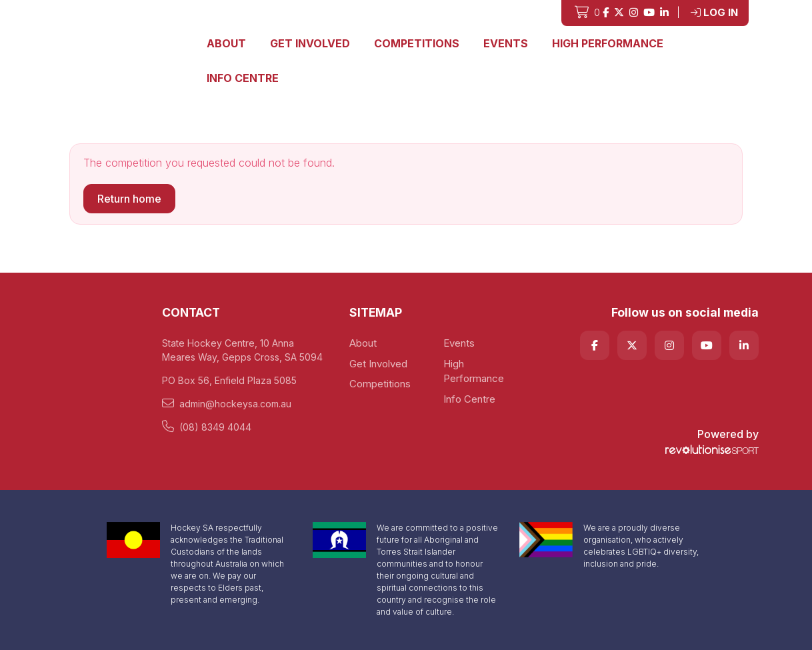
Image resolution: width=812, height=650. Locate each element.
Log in (714, 12)
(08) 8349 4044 (207, 427)
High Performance (608, 43)
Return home (129, 199)
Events (506, 43)
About (226, 43)
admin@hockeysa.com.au (227, 403)
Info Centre (243, 78)
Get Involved (310, 43)
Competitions (417, 43)
